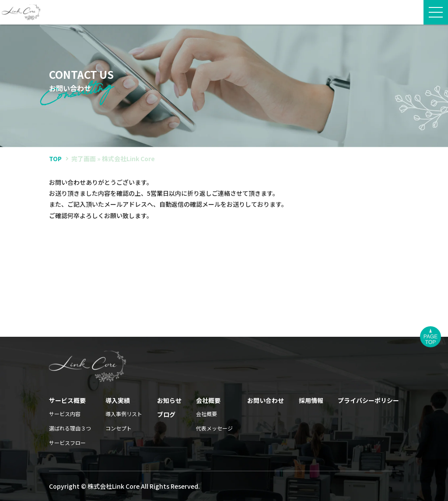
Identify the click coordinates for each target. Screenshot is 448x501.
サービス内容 (65, 414)
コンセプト (119, 428)
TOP (55, 159)
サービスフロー (67, 443)
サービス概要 (67, 400)
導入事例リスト (124, 414)
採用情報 (311, 400)
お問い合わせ (266, 400)
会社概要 (208, 400)
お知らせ (169, 400)
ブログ (166, 414)
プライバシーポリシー (368, 400)
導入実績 (118, 400)
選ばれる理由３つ (70, 428)
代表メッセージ (214, 428)
